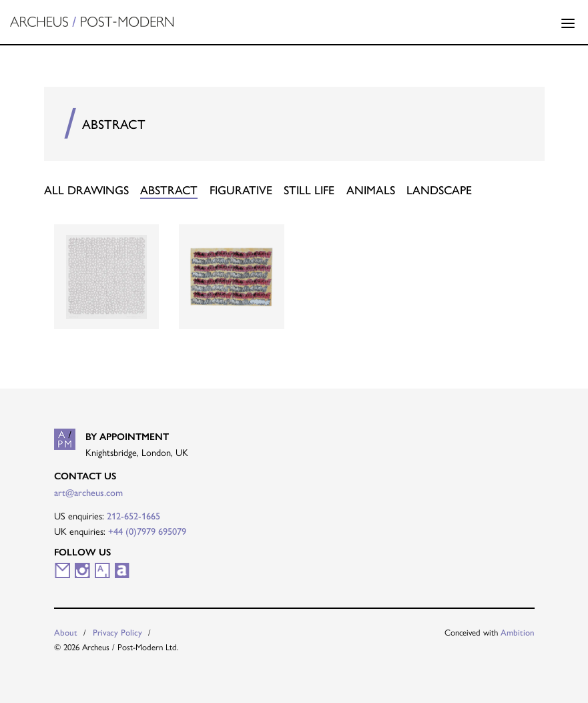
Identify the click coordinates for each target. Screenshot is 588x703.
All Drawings (86, 189)
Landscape (439, 189)
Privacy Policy (117, 632)
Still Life (309, 189)
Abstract (169, 189)
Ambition (518, 632)
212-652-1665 (133, 515)
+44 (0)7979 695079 (147, 531)
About (66, 632)
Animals (371, 189)
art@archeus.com (88, 492)
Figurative (241, 189)
